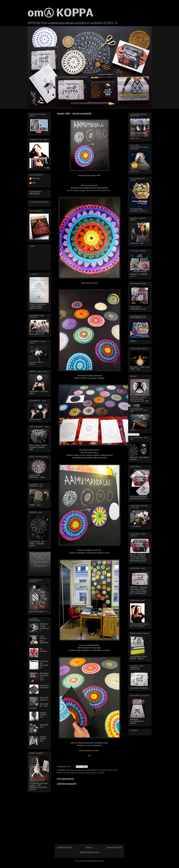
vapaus (81, 773)
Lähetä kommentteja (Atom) (92, 861)
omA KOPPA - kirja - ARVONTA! (44, 641)
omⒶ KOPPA (60, 14)
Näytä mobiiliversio (90, 853)
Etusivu (89, 848)
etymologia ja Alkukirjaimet (35, 193)
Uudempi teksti (64, 848)
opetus (110, 770)
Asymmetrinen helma (44, 687)
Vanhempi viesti (114, 848)
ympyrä (101, 773)
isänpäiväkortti (92, 770)
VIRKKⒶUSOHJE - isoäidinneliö (44, 627)
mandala (102, 770)
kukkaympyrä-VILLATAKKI (44, 664)
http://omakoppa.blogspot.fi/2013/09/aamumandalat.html (88, 190)
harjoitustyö (80, 770)
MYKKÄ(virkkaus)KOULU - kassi (44, 677)
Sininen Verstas (63, 773)
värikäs (88, 773)
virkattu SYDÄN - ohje (44, 715)
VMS (34, 183)
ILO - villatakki (43, 650)
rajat (116, 770)
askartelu (70, 770)
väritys (94, 773)
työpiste (74, 773)
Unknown (36, 179)
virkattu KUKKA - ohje (43, 739)
